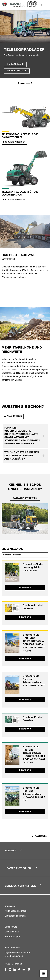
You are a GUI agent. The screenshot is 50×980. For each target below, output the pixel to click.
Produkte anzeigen (14, 142)
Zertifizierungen (12, 937)
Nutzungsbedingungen (16, 911)
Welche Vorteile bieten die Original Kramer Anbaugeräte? (22, 456)
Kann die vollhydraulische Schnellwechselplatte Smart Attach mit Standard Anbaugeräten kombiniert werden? (22, 436)
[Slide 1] (23, 83)
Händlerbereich (12, 948)
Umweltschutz (12, 932)
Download (25, 588)
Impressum (10, 906)
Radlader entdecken (25, 498)
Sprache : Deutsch (12, 555)
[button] (18, 83)
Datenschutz (11, 927)
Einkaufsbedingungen (15, 916)
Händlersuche (15, 64)
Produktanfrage (17, 71)
